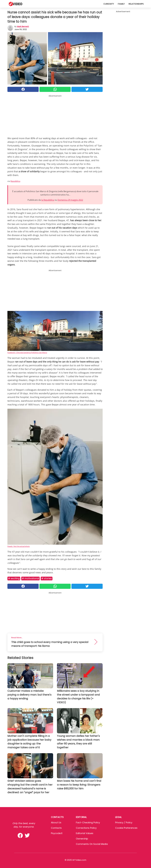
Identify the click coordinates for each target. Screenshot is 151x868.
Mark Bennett (23, 26)
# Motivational (30, 578)
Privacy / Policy (124, 822)
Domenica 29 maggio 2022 (70, 200)
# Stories (47, 578)
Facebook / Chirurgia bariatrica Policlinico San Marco (27, 353)
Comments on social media (92, 844)
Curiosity (109, 4)
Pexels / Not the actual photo (19, 546)
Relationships (136, 4)
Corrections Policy (86, 828)
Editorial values (85, 833)
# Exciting (14, 578)
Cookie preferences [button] (126, 828)
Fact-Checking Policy (88, 822)
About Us (56, 822)
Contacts (56, 828)
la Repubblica (48, 200)
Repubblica (15, 181)
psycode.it (57, 833)
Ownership (82, 839)
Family (121, 4)
